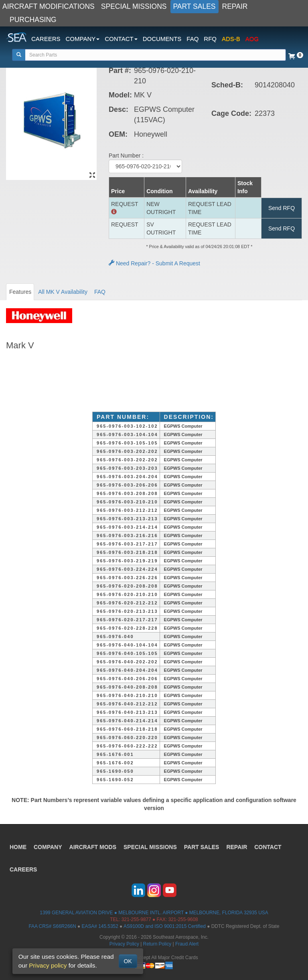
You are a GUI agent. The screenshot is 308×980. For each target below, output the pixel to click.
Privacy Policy (124, 944)
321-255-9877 (136, 919)
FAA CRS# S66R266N (52, 926)
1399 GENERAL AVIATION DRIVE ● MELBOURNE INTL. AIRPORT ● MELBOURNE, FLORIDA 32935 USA (154, 913)
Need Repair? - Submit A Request (154, 263)
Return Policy (157, 944)
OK (128, 961)
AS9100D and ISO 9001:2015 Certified (165, 926)
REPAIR (235, 6)
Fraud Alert (187, 944)
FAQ (192, 39)
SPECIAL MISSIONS (134, 6)
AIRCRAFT (93, 847)
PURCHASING (33, 20)
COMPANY (48, 847)
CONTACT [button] (121, 39)
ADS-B (231, 39)
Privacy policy (48, 965)
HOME (18, 847)
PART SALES (195, 6)
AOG (252, 39)
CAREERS (46, 39)
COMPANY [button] (83, 39)
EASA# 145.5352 (100, 926)
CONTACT (268, 847)
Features (20, 292)
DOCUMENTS (162, 39)
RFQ (210, 39)
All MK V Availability (63, 292)
